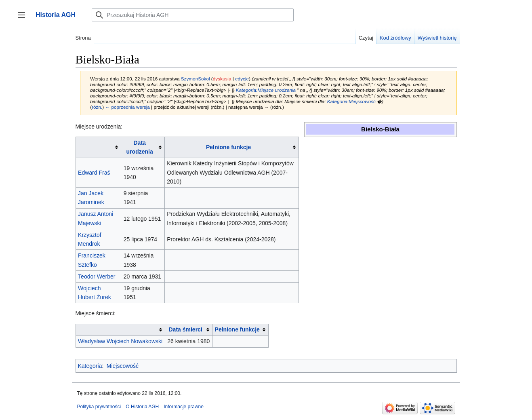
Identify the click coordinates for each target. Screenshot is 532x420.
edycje (242, 79)
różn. (97, 107)
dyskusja (222, 79)
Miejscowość (123, 366)
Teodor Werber (97, 276)
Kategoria (90, 366)
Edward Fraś (94, 173)
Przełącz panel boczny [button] (24, 19)
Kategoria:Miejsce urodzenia (266, 90)
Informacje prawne (184, 407)
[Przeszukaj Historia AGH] (193, 15)
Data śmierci (186, 329)
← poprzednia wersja (127, 107)
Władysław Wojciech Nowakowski (120, 341)
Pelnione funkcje (228, 147)
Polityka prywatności (99, 407)
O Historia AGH (142, 407)
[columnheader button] (98, 147)
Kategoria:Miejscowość (351, 101)
